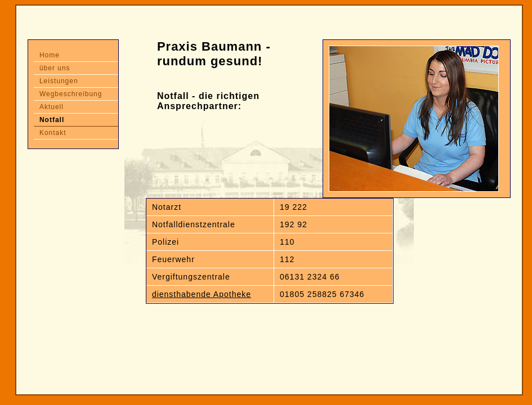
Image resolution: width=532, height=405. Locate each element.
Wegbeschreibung (71, 94)
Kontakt (53, 133)
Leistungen (59, 81)
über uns (55, 68)
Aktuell (52, 107)
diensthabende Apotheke (202, 294)
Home (50, 55)
